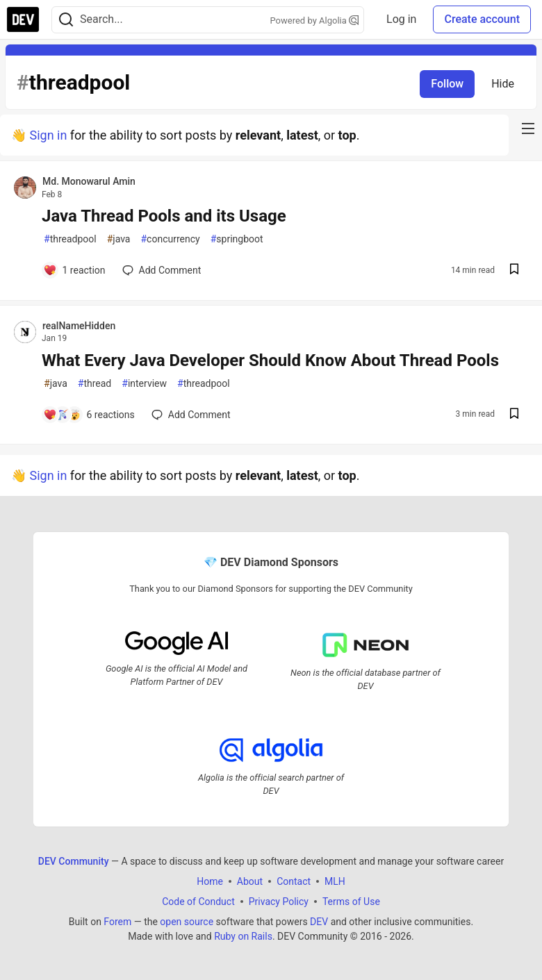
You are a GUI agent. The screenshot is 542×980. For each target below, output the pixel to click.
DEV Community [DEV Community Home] (74, 861)
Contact (294, 881)
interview (144, 384)
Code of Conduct (198, 902)
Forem (117, 922)
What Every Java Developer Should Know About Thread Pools (270, 360)
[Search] (66, 20)
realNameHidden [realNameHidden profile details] (79, 326)
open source (187, 922)
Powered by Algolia (315, 20)
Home (210, 881)
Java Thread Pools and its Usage (164, 216)
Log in (401, 19)
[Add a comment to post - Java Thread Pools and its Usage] (74, 270)
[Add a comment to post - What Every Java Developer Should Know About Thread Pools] (89, 415)
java (119, 239)
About (250, 881)
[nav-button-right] (528, 128)
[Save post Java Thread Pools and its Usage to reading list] (514, 271)
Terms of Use (351, 902)
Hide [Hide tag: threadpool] (503, 84)
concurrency (170, 239)
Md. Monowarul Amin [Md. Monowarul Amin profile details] (89, 181)
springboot (237, 239)
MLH (335, 881)
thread (95, 384)
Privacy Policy (279, 902)
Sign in (48, 135)
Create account (482, 19)
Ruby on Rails (243, 936)
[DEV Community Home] (23, 19)
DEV (319, 922)
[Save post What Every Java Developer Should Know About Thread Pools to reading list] (514, 415)
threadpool (70, 239)
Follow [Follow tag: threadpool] (447, 84)
